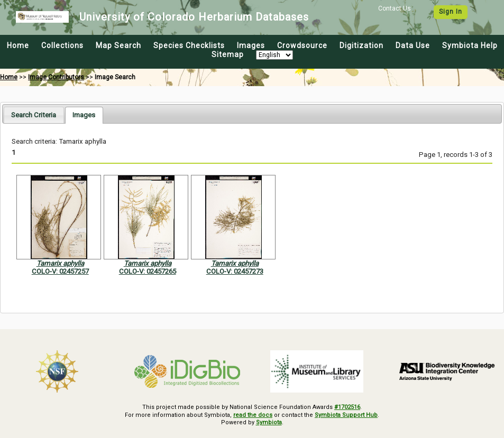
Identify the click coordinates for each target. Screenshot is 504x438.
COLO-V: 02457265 (148, 271)
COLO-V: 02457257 (60, 271)
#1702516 (347, 407)
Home (18, 45)
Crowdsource (302, 45)
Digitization (361, 45)
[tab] (34, 115)
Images (251, 45)
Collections (62, 45)
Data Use (413, 45)
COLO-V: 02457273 (235, 271)
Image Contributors (56, 77)
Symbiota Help (470, 45)
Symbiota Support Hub (346, 415)
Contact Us (395, 8)
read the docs (253, 415)
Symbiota (269, 422)
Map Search (118, 45)
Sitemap (228, 54)
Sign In (451, 12)
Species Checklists (189, 45)
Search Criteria (34, 115)
